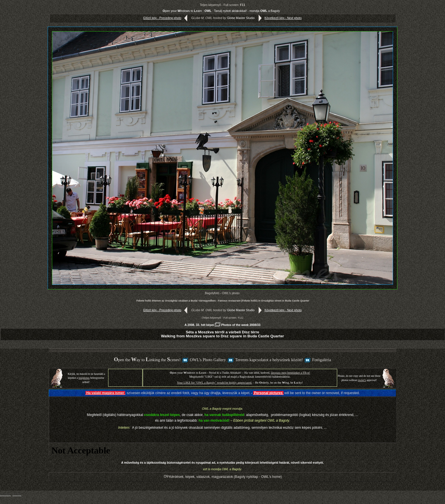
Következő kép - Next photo (279, 18)
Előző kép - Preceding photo (167, 18)
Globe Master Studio (241, 18)
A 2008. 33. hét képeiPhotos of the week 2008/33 (222, 325)
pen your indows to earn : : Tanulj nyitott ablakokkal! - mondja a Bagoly (221, 11)
